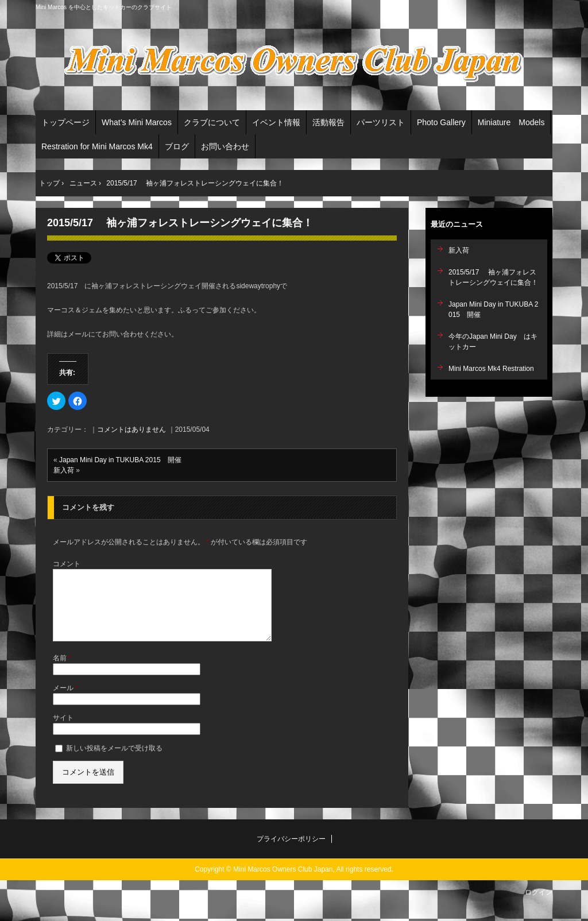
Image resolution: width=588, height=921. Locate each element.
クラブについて (212, 122)
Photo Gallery (441, 122)
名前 (62, 672)
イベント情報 (276, 122)
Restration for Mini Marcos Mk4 (97, 146)
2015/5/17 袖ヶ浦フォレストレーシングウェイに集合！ (180, 223)
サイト (63, 732)
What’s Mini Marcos (137, 122)
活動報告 (328, 122)
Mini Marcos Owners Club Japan (294, 64)
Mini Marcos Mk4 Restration (491, 369)
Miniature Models (511, 122)
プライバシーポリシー (291, 853)
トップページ (65, 122)
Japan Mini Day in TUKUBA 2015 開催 (120, 460)
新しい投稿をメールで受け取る (114, 762)
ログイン (539, 906)
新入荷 (64, 470)
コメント (67, 564)
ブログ (177, 146)
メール (65, 702)
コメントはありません (131, 429)
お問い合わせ (225, 146)
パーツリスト (381, 122)
